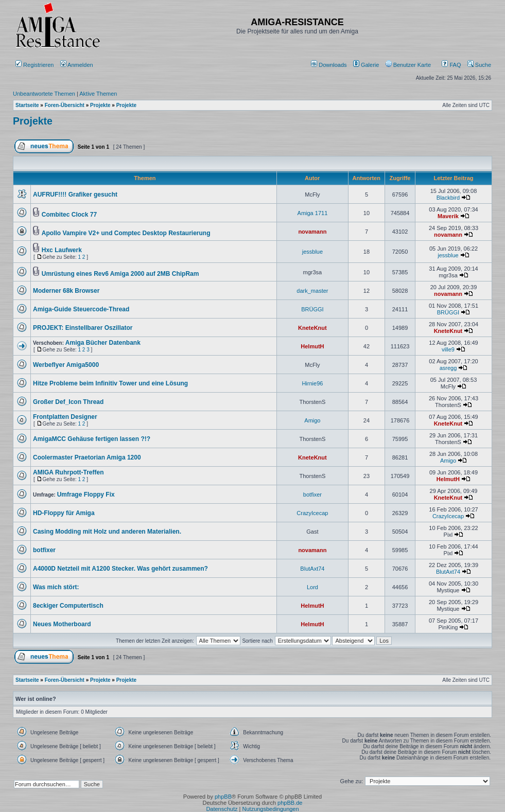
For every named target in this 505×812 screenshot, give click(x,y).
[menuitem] (330, 65)
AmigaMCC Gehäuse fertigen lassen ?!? (92, 439)
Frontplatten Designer (65, 417)
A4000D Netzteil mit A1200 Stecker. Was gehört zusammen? (120, 569)
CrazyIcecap (312, 513)
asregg (448, 368)
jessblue (312, 252)
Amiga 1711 (313, 213)
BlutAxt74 (312, 569)
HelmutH (312, 346)
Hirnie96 (312, 383)
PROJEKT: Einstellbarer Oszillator (83, 328)
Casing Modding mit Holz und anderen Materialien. (107, 532)
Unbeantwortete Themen (44, 94)
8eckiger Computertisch (68, 606)
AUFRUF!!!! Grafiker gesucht (75, 195)
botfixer (312, 495)
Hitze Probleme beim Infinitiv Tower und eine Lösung (110, 383)
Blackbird (448, 198)
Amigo (312, 420)
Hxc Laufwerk (62, 250)
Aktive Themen (98, 94)
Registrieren (34, 65)
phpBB (223, 797)
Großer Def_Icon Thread (68, 402)
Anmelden (77, 65)
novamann (312, 232)
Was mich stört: (56, 587)
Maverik (448, 216)
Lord (312, 587)
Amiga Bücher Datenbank (103, 343)
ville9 (448, 349)
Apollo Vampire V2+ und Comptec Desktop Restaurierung (126, 233)
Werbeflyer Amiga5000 (66, 365)
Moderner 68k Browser (66, 291)
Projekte (33, 121)
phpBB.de (290, 803)
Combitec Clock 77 (69, 215)
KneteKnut (312, 328)
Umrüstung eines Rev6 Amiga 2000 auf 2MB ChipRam (120, 274)
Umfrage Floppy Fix (86, 495)
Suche (479, 65)
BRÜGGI (312, 309)
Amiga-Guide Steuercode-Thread (81, 309)
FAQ (451, 65)
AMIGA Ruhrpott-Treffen (68, 472)
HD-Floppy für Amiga (64, 513)
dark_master (312, 291)
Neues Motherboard (62, 624)
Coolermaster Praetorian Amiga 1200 (87, 457)
